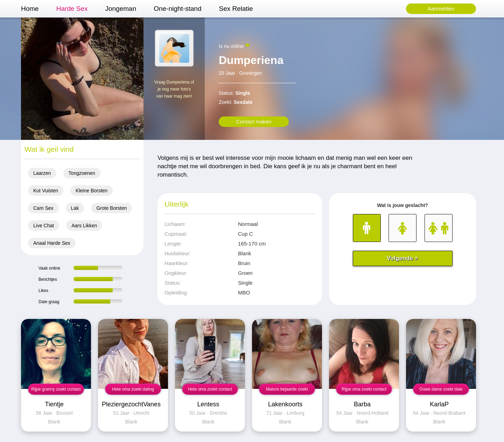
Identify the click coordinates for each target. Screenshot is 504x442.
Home (30, 9)
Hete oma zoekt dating (133, 389)
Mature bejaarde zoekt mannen (287, 391)
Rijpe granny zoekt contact (56, 389)
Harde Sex (72, 9)
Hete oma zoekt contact (210, 389)
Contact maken (254, 122)
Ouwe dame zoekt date (441, 389)
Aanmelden (441, 9)
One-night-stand (177, 9)
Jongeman (121, 9)
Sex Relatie (236, 9)
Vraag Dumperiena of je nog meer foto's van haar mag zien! (174, 89)
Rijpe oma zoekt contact (364, 389)
